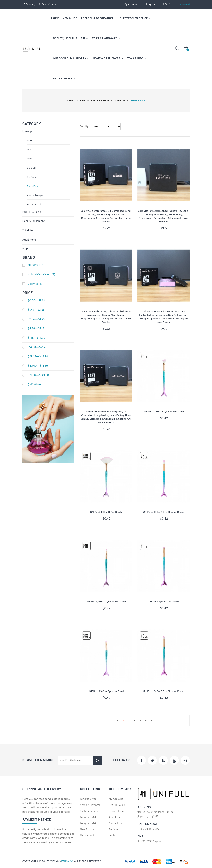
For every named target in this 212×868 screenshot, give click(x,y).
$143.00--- (34, 385)
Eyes (30, 141)
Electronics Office (135, 19)
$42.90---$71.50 (38, 366)
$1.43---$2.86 (36, 310)
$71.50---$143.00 (38, 375)
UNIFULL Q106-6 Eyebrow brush (106, 691)
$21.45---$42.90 (38, 357)
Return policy (117, 805)
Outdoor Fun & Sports (71, 59)
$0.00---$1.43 (36, 301)
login (112, 836)
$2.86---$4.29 (37, 319)
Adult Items (29, 240)
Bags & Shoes (64, 79)
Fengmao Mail (88, 824)
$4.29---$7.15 (36, 329)
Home (55, 19)
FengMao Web (88, 799)
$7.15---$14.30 (37, 338)
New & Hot (70, 19)
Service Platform (90, 805)
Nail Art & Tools (32, 212)
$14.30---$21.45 (38, 347)
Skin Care (32, 168)
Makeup (120, 101)
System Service (89, 811)
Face (30, 159)
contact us (115, 824)
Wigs (25, 249)
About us (114, 817)
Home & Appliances (108, 59)
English (152, 5)
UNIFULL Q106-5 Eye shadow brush (164, 691)
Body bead (33, 186)
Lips (29, 150)
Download (184, 5)
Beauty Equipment (34, 221)
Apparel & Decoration (99, 19)
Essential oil (34, 205)
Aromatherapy (35, 195)
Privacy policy (117, 811)
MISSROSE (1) (36, 265)
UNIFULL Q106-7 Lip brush (164, 602)
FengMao (67, 861)
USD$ (168, 5)
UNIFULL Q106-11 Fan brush (106, 512)
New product (88, 830)
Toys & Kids (137, 59)
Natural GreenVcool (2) (42, 275)
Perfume (32, 177)
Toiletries (28, 231)
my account (132, 5)
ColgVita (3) (35, 284)
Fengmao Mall (88, 817)
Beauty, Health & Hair (71, 39)
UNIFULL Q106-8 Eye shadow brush (106, 602)
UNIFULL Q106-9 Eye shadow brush (163, 512)
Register (114, 830)
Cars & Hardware (106, 39)
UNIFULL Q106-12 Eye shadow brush (164, 412)
